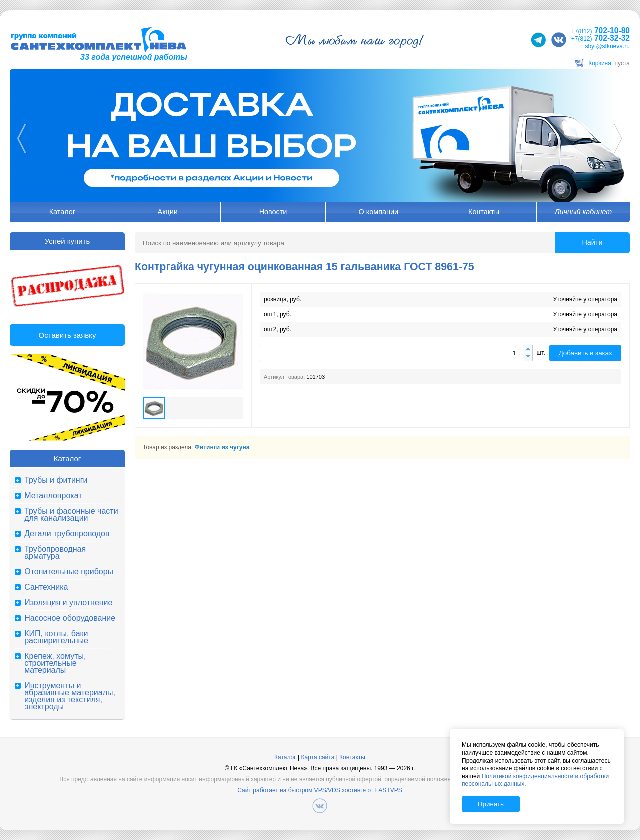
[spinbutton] (396, 353)
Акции (168, 212)
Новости (273, 212)
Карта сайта (318, 757)
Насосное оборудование (70, 618)
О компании (379, 212)
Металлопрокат (53, 496)
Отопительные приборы (69, 572)
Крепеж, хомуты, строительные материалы (55, 663)
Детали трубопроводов (67, 534)
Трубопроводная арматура (55, 553)
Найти (592, 242)
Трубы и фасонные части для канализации (71, 515)
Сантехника (46, 587)
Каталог (62, 212)
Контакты (484, 212)
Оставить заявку (68, 335)
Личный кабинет (583, 212)
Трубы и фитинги (56, 480)
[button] (528, 349)
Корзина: (609, 63)
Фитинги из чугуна (222, 447)
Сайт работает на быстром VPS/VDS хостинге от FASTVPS (320, 790)
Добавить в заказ (585, 353)
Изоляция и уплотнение (68, 603)
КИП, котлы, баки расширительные (56, 637)
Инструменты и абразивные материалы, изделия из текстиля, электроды (70, 696)
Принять (491, 804)
